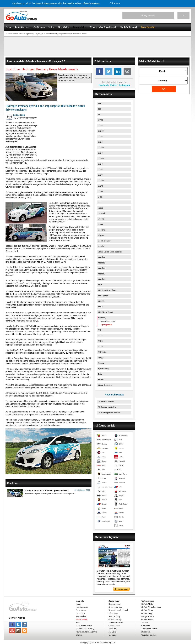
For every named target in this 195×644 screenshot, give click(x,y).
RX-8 (100, 341)
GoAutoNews (147, 610)
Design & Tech (148, 616)
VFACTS (112, 629)
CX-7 (100, 164)
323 (99, 109)
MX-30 (101, 301)
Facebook (104, 85)
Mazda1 (101, 257)
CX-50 (101, 147)
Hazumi (101, 213)
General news (114, 626)
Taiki (100, 374)
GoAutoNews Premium (151, 607)
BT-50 (101, 120)
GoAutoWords (147, 619)
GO (184, 15)
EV (99, 202)
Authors (145, 623)
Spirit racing (103, 369)
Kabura (101, 230)
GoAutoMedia (147, 604)
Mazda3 (101, 268)
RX (99, 330)
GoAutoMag (147, 613)
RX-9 (100, 347)
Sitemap (79, 635)
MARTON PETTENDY (27, 118)
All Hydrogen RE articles (109, 413)
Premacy (102, 318)
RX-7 (100, 336)
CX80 (100, 191)
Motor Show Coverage (85, 629)
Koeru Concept (105, 241)
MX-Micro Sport (105, 312)
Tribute (101, 379)
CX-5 (100, 142)
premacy (31, 34)
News (78, 623)
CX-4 (100, 136)
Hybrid (101, 219)
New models (81, 616)
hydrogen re (41, 34)
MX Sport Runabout (107, 290)
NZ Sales (112, 632)
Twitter (114, 85)
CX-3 (100, 125)
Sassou (101, 363)
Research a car (115, 604)
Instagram (124, 85)
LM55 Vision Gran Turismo (110, 252)
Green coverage (115, 619)
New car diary (114, 616)
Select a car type (115, 607)
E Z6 (100, 197)
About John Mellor (149, 629)
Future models (82, 619)
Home (78, 604)
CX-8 (100, 169)
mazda (23, 34)
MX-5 (100, 307)
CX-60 (101, 158)
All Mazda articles (106, 402)
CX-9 (100, 175)
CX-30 (101, 131)
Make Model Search (84, 626)
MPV (100, 285)
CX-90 (101, 180)
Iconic (101, 224)
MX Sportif (103, 296)
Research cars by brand (118, 610)
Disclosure (146, 632)
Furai (100, 208)
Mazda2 (101, 263)
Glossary (112, 635)
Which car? (113, 613)
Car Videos (80, 613)
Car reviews (81, 610)
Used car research (116, 623)
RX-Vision (102, 352)
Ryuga (101, 358)
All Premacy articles (107, 407)
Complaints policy (149, 635)
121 (99, 103)
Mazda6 (101, 279)
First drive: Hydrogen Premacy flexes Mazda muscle (67, 34)
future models (13, 34)
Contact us (146, 626)
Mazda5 (101, 274)
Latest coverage (82, 607)
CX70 (100, 186)
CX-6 (100, 153)
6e (99, 114)
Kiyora (101, 235)
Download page (121, 589)
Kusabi (101, 246)
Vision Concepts (105, 385)
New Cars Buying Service (86, 632)
